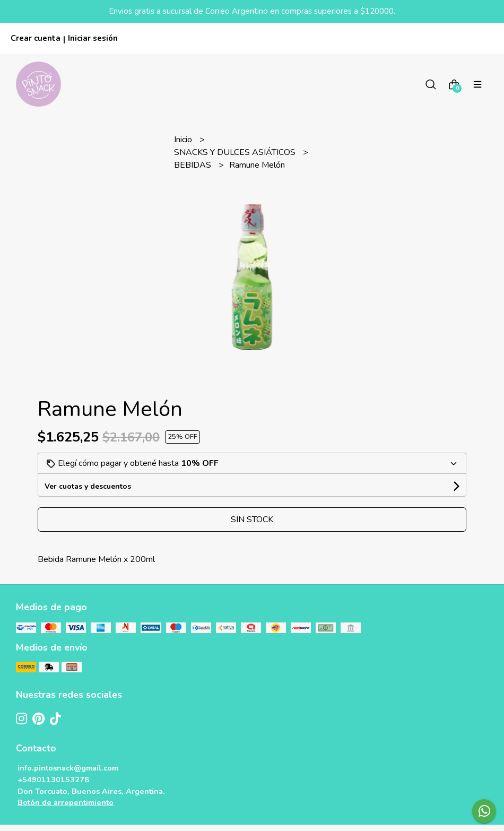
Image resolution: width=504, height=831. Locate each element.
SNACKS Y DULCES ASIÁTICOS (236, 152)
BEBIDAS (194, 165)
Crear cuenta (36, 38)
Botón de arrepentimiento (66, 802)
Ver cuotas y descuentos (88, 486)
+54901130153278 (53, 780)
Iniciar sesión (93, 38)
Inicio (184, 140)
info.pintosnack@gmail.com (68, 768)
